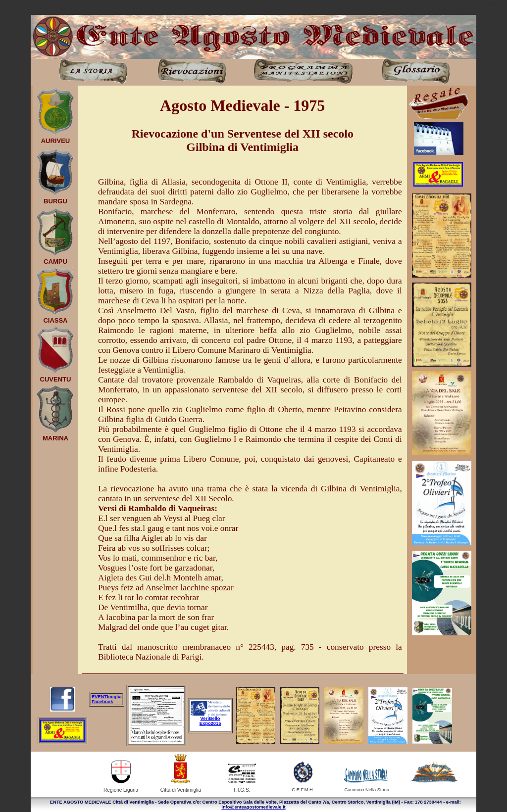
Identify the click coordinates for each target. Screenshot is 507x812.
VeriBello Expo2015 (210, 721)
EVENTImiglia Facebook (107, 699)
